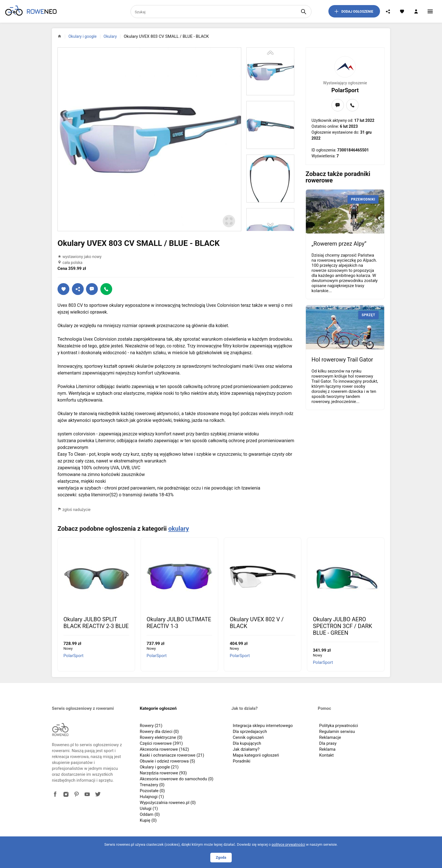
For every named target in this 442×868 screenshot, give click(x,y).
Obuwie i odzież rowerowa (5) (167, 761)
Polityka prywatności (339, 726)
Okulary (110, 36)
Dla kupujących (247, 743)
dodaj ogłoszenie (354, 11)
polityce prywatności (289, 844)
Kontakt (326, 755)
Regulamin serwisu (337, 732)
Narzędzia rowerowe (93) (163, 773)
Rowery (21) (151, 726)
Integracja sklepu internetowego (263, 726)
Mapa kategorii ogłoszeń (256, 755)
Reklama (327, 749)
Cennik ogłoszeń (248, 737)
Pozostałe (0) (152, 791)
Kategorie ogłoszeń (158, 708)
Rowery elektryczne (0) (161, 737)
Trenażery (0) (152, 785)
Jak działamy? (246, 749)
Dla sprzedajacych (250, 732)
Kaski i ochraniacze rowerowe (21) (172, 755)
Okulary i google (83, 36)
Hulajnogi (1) (152, 797)
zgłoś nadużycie (74, 510)
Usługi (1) (149, 808)
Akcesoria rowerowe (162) (164, 749)
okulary (179, 529)
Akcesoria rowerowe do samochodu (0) (177, 779)
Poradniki (242, 761)
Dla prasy (328, 743)
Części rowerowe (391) (161, 743)
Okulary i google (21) (159, 767)
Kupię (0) (148, 820)
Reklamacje (330, 737)
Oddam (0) (150, 814)
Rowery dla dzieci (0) (159, 732)
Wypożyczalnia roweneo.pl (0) (168, 803)
